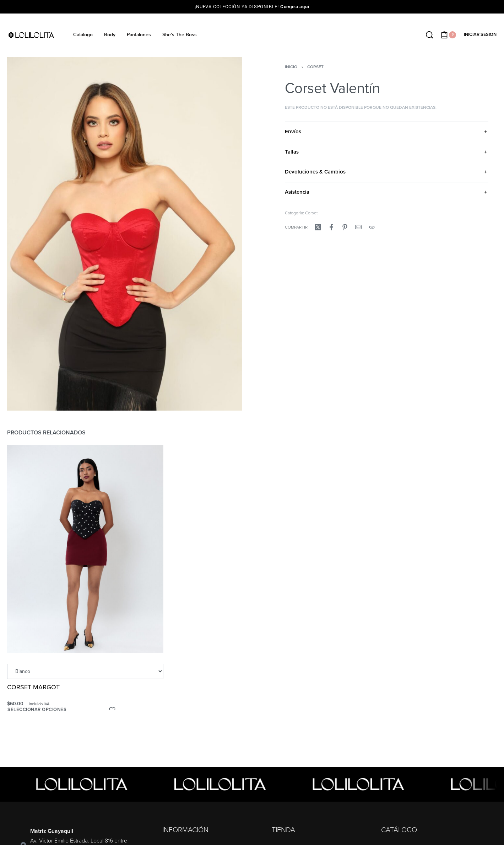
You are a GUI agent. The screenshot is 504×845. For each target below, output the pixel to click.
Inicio (291, 67)
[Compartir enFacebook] (331, 227)
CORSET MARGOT (34, 689)
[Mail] (358, 227)
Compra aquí (295, 7)
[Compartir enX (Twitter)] (318, 227)
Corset (315, 67)
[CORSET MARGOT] (85, 550)
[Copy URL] (372, 227)
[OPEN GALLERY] (125, 234)
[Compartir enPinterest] (345, 227)
